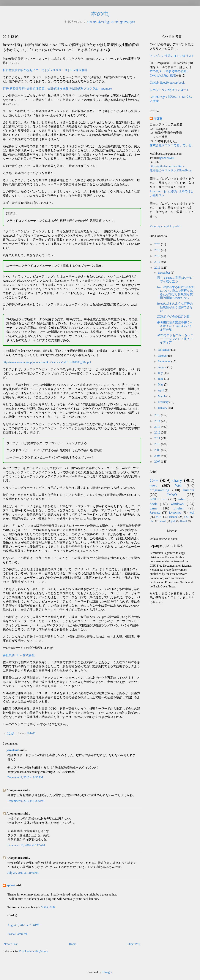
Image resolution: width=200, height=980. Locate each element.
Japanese (155, 513)
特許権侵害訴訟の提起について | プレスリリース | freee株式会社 (45, 70)
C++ (154, 480)
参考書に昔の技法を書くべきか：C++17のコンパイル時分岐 (175, 326)
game (154, 508)
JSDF (159, 517)
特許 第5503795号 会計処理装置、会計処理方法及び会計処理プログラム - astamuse (57, 89)
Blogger (107, 972)
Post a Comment (17, 934)
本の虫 (100, 14)
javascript (175, 513)
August (163, 367)
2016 (158, 268)
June (161, 379)
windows (177, 504)
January (163, 408)
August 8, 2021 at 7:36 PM (23, 925)
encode (173, 517)
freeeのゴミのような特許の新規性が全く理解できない (175, 307)
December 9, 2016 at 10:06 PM (26, 801)
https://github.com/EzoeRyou (167, 166)
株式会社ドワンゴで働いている (171, 145)
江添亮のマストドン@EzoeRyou (171, 170)
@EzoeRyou (127, 22)
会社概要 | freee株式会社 (19, 655)
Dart (152, 521)
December (164, 273)
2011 (158, 438)
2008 (158, 456)
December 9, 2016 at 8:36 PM (25, 777)
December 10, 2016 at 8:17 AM (26, 845)
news (153, 486)
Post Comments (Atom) (33, 951)
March (162, 396)
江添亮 (158, 119)
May (161, 384)
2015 (158, 415)
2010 (158, 444)
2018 (158, 256)
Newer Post (11, 944)
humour (189, 490)
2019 (158, 250)
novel (163, 521)
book (153, 504)
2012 (158, 432)
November (165, 350)
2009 (158, 450)
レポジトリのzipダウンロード (169, 90)
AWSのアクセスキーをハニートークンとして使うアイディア (175, 339)
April (161, 390)
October (163, 356)
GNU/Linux (158, 499)
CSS (187, 517)
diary (177, 480)
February (164, 402)
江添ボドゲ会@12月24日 (173, 317)
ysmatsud (13, 750)
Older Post (134, 944)
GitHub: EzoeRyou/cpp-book (167, 83)
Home (73, 944)
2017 (158, 262)
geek (173, 521)
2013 (158, 427)
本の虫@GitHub (108, 22)
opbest (11, 885)
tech (192, 513)
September (165, 361)
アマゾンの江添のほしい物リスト (172, 56)
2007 (158, 462)
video (181, 499)
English (179, 508)
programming (159, 490)
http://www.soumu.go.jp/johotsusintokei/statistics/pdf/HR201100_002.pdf (47, 362)
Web (178, 486)
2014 (158, 421)
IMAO (31, 733)
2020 (158, 244)
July (161, 373)
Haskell (184, 521)
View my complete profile (165, 226)
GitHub (92, 22)
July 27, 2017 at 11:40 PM (23, 873)
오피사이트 (48, 907)
